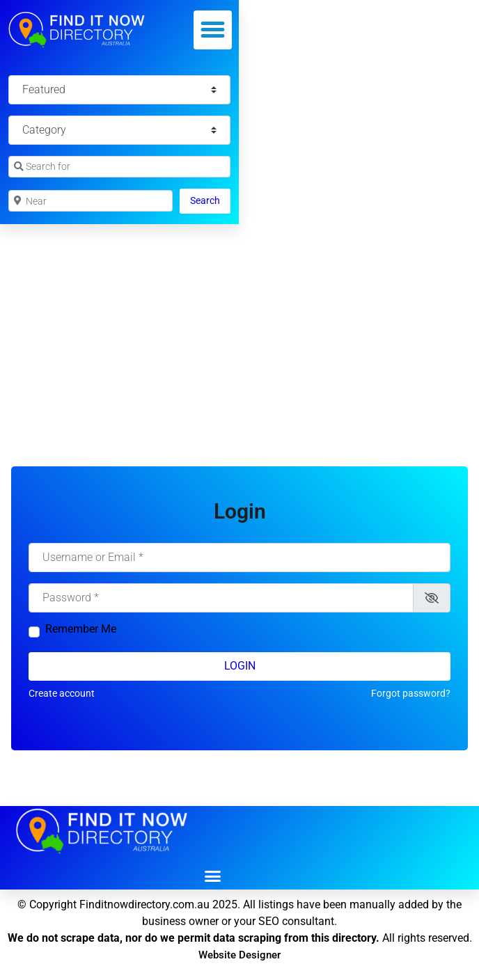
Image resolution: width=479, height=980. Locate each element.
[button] (213, 30)
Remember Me (81, 629)
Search (210, 199)
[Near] (91, 201)
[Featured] (119, 90)
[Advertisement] (239, 329)
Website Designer (239, 955)
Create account (62, 693)
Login (240, 666)
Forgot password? (411, 693)
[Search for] (119, 167)
